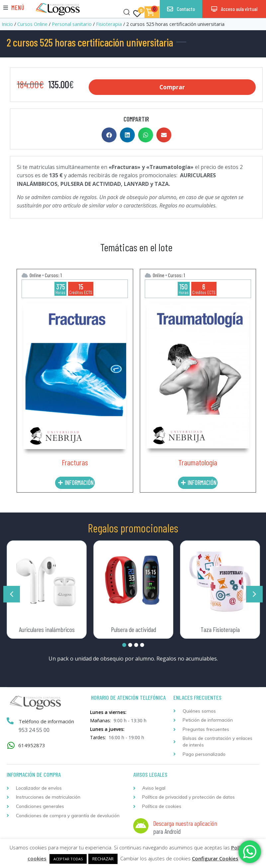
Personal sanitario (72, 24)
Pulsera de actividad (133, 629)
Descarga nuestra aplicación (185, 823)
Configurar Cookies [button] (215, 858)
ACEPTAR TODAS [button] (68, 859)
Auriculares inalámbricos (47, 629)
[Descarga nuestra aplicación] (141, 826)
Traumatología (198, 462)
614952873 (32, 745)
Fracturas (75, 462)
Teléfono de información (47, 721)
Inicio (7, 24)
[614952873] (11, 745)
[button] (14, 7)
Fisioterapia (109, 24)
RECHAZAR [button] (103, 859)
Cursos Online (32, 24)
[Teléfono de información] (10, 721)
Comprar (172, 87)
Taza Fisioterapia (220, 629)
